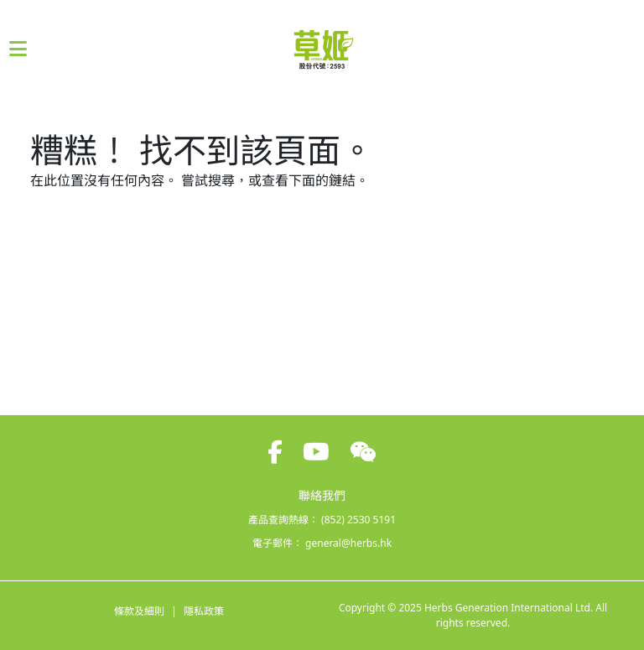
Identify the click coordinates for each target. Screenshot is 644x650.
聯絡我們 (322, 495)
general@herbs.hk (348, 543)
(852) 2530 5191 (358, 520)
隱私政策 (204, 611)
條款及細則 (139, 611)
